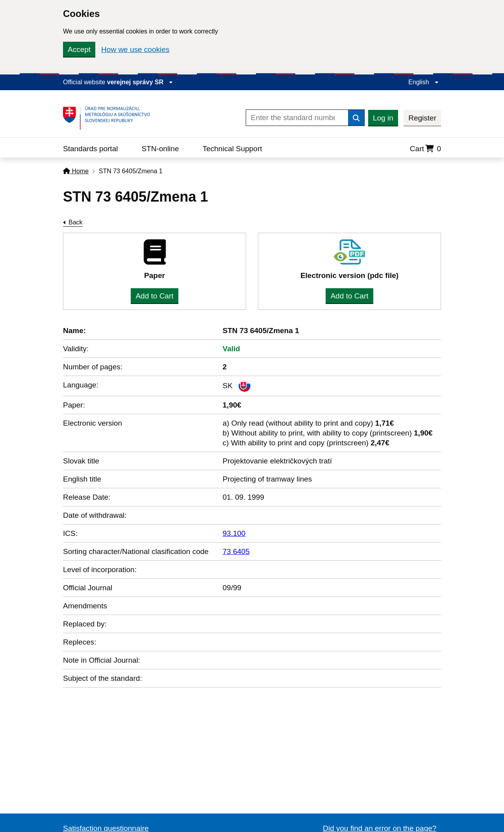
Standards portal (90, 149)
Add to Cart (154, 296)
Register (422, 118)
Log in (383, 118)
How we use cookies (135, 49)
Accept (79, 49)
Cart (425, 149)
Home (76, 171)
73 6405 (236, 551)
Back (76, 222)
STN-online (160, 149)
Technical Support (232, 149)
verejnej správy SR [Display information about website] (140, 82)
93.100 (234, 533)
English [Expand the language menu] (423, 82)
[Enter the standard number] (297, 118)
